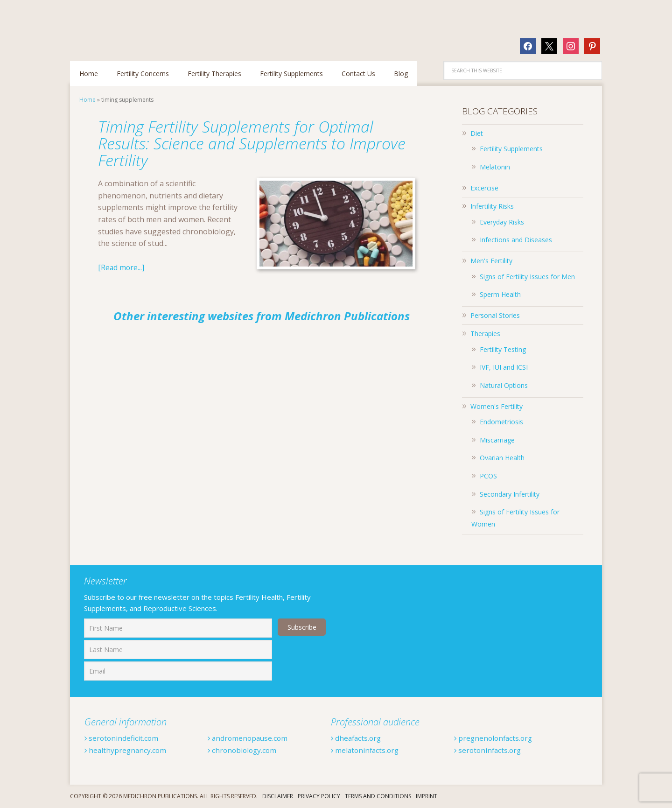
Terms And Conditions (378, 796)
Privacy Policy (319, 796)
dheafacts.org (357, 738)
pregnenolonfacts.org (495, 738)
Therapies (485, 334)
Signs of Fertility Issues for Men (527, 277)
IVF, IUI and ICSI (504, 367)
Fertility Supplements (511, 149)
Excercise (484, 188)
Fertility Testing (503, 349)
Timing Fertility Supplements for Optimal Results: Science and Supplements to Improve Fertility (243, 143)
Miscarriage (497, 440)
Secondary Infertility (510, 494)
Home (87, 100)
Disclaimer (278, 796)
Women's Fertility (497, 406)
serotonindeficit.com (122, 738)
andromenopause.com (249, 738)
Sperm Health (500, 294)
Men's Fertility (491, 261)
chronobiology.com (244, 750)
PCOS (488, 476)
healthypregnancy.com (126, 750)
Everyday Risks (502, 222)
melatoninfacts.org (366, 750)
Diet (477, 133)
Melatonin (495, 167)
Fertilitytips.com (131, 26)
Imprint (427, 796)
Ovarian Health (502, 458)
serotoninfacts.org (489, 750)
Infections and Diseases (516, 240)
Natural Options (504, 385)
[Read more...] (122, 267)
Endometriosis (501, 422)
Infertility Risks (492, 206)
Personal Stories (495, 315)
